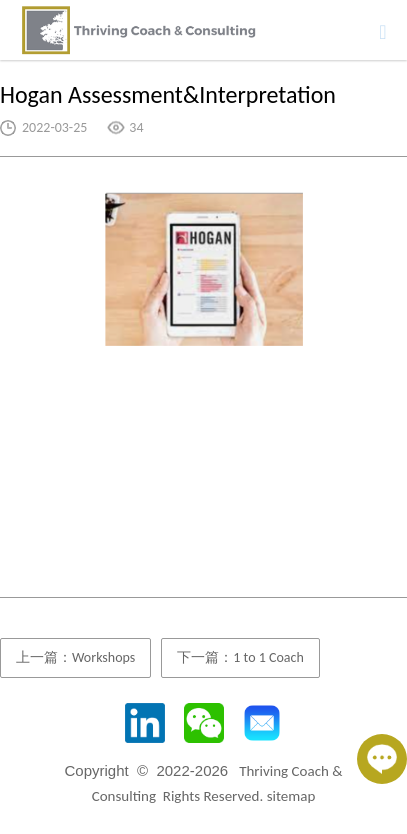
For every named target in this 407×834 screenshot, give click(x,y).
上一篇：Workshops (75, 657)
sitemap (291, 796)
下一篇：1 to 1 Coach (240, 657)
